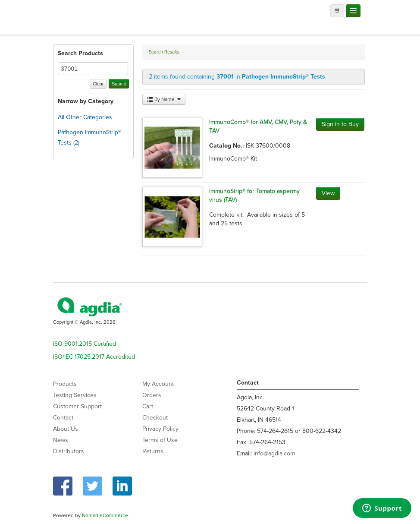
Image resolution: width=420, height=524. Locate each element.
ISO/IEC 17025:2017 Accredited (94, 357)
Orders (152, 395)
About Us (66, 429)
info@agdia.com (274, 453)
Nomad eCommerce (105, 515)
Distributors (69, 451)
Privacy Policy (160, 429)
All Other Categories (85, 117)
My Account (158, 384)
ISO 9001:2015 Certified (85, 344)
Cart (148, 406)
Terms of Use (160, 440)
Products (65, 384)
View (328, 193)
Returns (153, 451)
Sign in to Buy (340, 124)
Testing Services (75, 395)
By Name (164, 99)
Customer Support (77, 406)
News (61, 440)
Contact (63, 418)
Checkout (155, 418)
